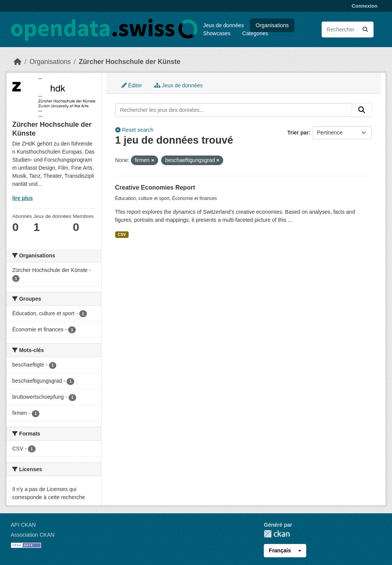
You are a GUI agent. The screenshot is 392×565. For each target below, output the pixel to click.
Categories (255, 33)
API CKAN (23, 525)
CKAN (277, 534)
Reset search (134, 130)
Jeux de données (223, 25)
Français (280, 550)
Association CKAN (33, 535)
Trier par (298, 133)
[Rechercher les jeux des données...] (348, 29)
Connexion (365, 6)
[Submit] (365, 29)
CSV (122, 234)
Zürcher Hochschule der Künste (130, 62)
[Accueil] (18, 62)
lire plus (23, 198)
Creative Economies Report (155, 188)
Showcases (217, 33)
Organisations (272, 25)
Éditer (132, 85)
